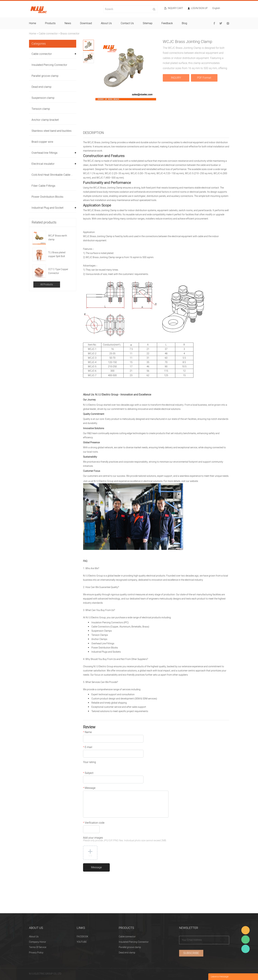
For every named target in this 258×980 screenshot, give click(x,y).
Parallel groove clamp (45, 76)
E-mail (88, 748)
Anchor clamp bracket (45, 120)
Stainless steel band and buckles (52, 131)
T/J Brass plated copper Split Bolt (57, 254)
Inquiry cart (175, 8)
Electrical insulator (43, 164)
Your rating (89, 763)
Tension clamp (41, 109)
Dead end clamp (41, 87)
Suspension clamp (43, 98)
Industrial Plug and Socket (47, 208)
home (33, 23)
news (68, 23)
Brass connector (70, 34)
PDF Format (204, 78)
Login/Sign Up (199, 8)
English (216, 9)
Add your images (125, 839)
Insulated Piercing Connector (49, 65)
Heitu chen (245, 949)
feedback (167, 23)
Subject (88, 773)
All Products (47, 285)
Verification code (94, 823)
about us (106, 23)
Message (89, 788)
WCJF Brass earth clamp (58, 238)
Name (87, 733)
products (50, 23)
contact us (127, 23)
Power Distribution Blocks (47, 197)
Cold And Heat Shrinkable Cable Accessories (59, 175)
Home (33, 34)
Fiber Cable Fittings (43, 186)
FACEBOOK (82, 937)
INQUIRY (176, 78)
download (86, 23)
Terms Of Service (38, 947)
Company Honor (38, 942)
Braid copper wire (42, 142)
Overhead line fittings (45, 153)
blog (184, 23)
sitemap (148, 23)
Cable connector (48, 34)
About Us (34, 937)
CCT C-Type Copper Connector (58, 271)
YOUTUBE (82, 942)
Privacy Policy (36, 953)
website (194, 481)
